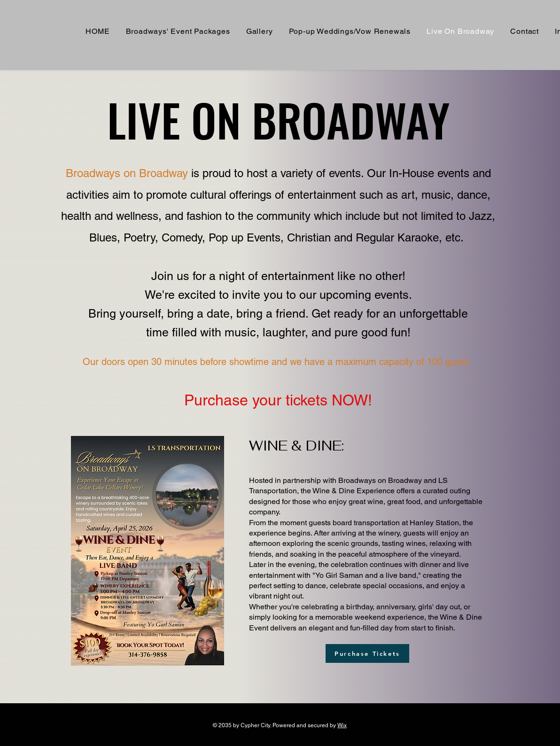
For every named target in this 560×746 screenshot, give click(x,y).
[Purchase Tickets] (367, 653)
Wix (342, 725)
